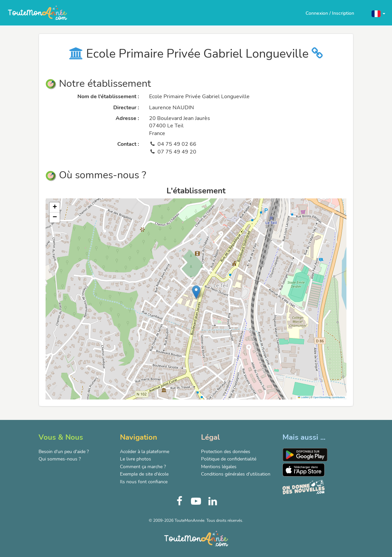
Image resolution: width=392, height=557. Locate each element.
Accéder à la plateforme (145, 452)
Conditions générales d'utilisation (236, 474)
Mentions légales (219, 467)
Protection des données (226, 452)
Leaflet (303, 397)
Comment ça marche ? (143, 467)
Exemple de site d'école (144, 474)
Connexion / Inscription (330, 13)
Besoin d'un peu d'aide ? (64, 452)
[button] (378, 13)
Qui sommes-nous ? (60, 459)
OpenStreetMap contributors (329, 397)
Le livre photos (136, 459)
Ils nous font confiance (144, 482)
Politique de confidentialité (229, 459)
